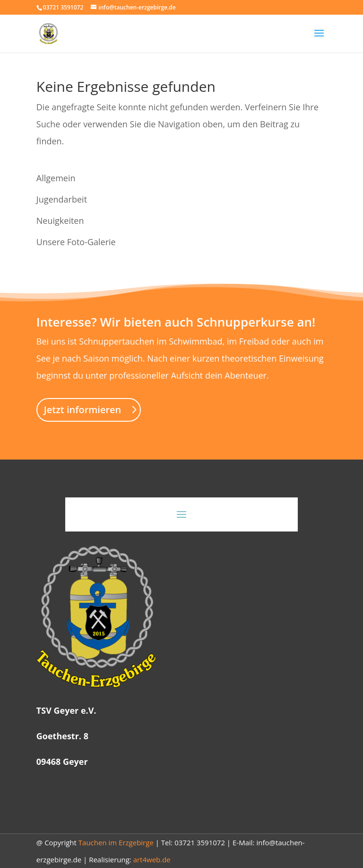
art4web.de (152, 859)
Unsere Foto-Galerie (76, 242)
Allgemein (56, 178)
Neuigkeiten (60, 221)
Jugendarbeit (62, 199)
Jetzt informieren (83, 410)
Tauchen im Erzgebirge (116, 842)
